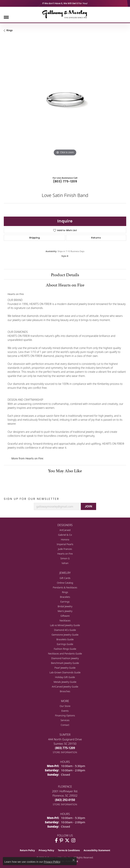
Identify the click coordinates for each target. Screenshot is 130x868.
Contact (65, 725)
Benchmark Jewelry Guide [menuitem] (65, 663)
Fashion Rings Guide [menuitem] (65, 649)
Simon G (65, 558)
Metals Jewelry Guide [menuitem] (65, 682)
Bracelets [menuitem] (65, 597)
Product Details (65, 274)
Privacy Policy (46, 850)
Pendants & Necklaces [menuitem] (65, 587)
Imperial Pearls (65, 544)
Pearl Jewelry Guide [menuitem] (65, 668)
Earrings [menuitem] (65, 602)
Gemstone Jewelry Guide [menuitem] (65, 635)
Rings (10, 30)
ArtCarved (65, 530)
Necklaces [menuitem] (65, 620)
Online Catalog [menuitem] (65, 583)
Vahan (65, 563)
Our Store (65, 706)
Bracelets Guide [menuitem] (65, 639)
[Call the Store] (65, 748)
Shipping (34, 238)
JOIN (89, 506)
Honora (65, 539)
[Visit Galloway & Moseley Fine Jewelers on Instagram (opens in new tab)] (73, 840)
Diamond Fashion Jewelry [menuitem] (65, 658)
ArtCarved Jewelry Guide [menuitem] (65, 687)
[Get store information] (65, 752)
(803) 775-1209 (65, 181)
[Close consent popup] (74, 860)
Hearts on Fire (65, 554)
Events (65, 711)
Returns (96, 238)
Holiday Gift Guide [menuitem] (65, 677)
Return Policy (27, 850)
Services (65, 720)
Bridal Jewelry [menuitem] (65, 606)
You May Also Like (65, 470)
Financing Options (65, 715)
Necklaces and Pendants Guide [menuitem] (65, 654)
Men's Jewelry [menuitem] (65, 611)
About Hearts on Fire (65, 284)
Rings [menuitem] (65, 592)
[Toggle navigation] (6, 17)
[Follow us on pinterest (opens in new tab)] (61, 840)
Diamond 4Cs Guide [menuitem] (65, 630)
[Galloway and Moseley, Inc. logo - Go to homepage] (65, 14)
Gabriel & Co (65, 535)
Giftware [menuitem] (65, 616)
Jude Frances (65, 549)
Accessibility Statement (97, 850)
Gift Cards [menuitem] (65, 578)
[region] (65, 105)
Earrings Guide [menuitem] (65, 644)
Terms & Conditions (69, 850)
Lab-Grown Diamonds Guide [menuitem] (65, 672)
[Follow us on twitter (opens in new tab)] (67, 840)
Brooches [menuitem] (65, 691)
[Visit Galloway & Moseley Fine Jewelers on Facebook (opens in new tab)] (56, 840)
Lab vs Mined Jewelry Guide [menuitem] (65, 625)
